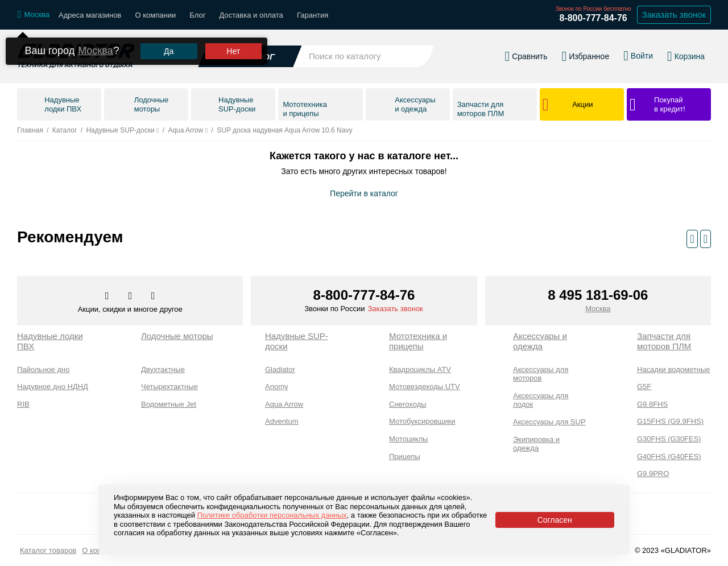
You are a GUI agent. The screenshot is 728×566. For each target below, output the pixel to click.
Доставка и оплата (251, 15)
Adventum (282, 421)
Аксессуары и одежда (540, 341)
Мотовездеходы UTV (425, 387)
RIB (23, 404)
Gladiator (280, 369)
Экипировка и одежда (536, 444)
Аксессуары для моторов (541, 374)
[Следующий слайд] (706, 239)
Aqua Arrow (284, 404)
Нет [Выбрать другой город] (233, 51)
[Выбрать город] (34, 15)
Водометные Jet (169, 404)
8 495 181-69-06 (598, 295)
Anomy (276, 387)
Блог (197, 15)
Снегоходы (408, 404)
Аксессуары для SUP (549, 422)
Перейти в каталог (364, 193)
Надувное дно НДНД (53, 387)
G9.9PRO (653, 474)
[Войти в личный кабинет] (638, 56)
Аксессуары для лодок (541, 400)
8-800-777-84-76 (593, 18)
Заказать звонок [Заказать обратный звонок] (674, 15)
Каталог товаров (48, 550)
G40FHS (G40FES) (669, 456)
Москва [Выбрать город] (598, 309)
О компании (155, 15)
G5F (644, 387)
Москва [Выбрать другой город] (95, 51)
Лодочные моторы (177, 336)
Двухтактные (163, 369)
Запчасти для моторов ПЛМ (664, 341)
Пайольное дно (43, 369)
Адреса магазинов (90, 15)
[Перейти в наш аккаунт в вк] (108, 296)
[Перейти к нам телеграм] (131, 296)
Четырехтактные (169, 387)
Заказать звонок (395, 309)
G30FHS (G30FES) (669, 439)
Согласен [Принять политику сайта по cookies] (555, 520)
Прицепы (405, 456)
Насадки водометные (673, 369)
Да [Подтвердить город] (169, 51)
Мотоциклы (408, 439)
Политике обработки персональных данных (272, 515)
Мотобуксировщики (422, 421)
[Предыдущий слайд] (692, 239)
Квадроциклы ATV (420, 369)
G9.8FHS (652, 404)
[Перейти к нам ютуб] (153, 296)
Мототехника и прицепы (418, 341)
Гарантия (313, 15)
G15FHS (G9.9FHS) (670, 421)
